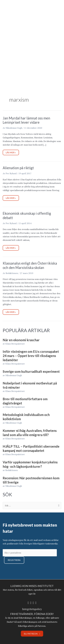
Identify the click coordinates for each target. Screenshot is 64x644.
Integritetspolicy (32, 609)
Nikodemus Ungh (14, 375)
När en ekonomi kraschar (21, 340)
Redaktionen (12, 470)
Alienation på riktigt (18, 168)
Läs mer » (12, 152)
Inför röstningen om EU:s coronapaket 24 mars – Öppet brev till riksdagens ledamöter (31, 356)
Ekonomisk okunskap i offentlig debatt (27, 216)
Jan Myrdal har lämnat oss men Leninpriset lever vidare (26, 120)
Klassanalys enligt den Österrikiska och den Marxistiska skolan (30, 265)
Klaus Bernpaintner (15, 344)
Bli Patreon (32, 634)
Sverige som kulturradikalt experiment (31, 371)
